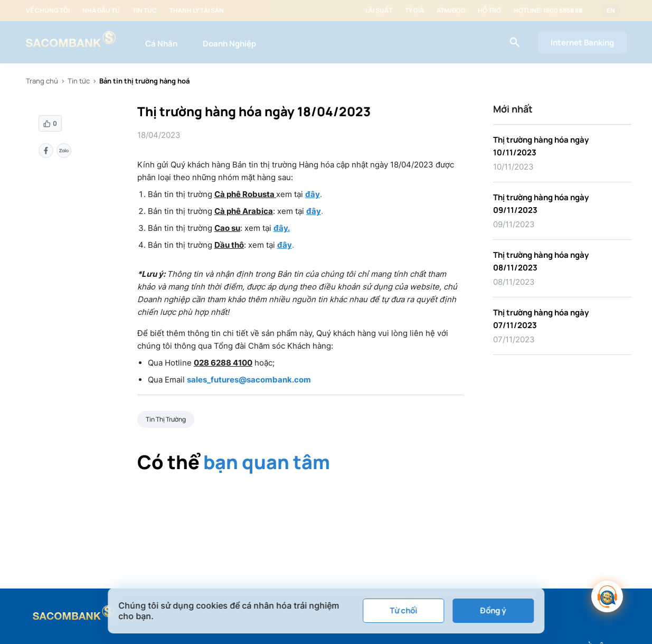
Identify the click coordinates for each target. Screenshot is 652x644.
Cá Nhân (161, 44)
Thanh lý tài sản (197, 11)
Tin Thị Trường (166, 419)
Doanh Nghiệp (229, 44)
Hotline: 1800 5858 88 (548, 11)
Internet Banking (582, 43)
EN (611, 11)
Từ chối (403, 610)
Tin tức (145, 11)
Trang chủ (42, 81)
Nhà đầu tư (101, 11)
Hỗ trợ (489, 11)
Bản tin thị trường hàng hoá (144, 81)
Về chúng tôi (48, 11)
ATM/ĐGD (451, 11)
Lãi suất (379, 11)
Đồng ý (493, 610)
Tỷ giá (414, 11)
